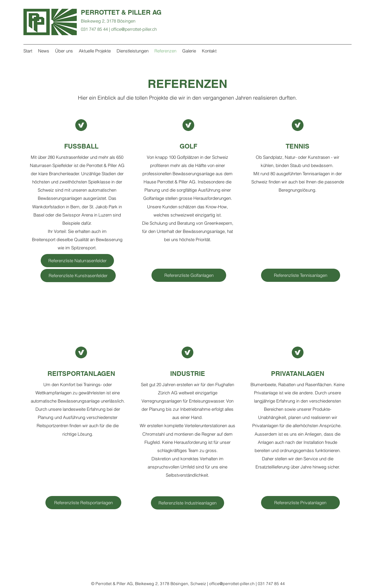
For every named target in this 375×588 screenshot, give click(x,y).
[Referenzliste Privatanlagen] (300, 503)
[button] (187, 503)
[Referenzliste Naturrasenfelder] (77, 261)
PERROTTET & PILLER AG (121, 12)
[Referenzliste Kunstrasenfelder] (78, 276)
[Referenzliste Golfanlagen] (189, 275)
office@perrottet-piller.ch (134, 29)
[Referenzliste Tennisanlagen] (301, 275)
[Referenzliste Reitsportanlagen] (83, 503)
